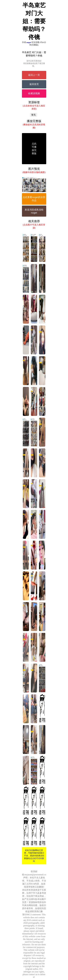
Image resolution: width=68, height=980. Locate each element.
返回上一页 (34, 75)
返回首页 (34, 84)
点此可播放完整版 (34, 149)
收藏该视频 (34, 93)
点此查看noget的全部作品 (34, 199)
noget (29, 42)
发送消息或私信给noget (34, 211)
